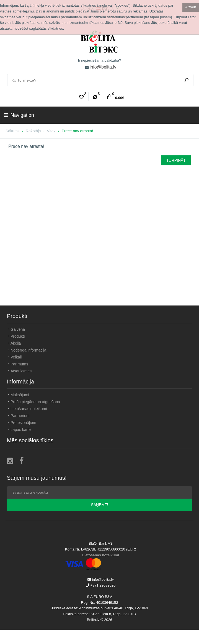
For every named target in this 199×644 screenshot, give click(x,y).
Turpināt (176, 160)
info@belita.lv (103, 67)
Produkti (18, 336)
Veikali (16, 357)
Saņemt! (99, 505)
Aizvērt (191, 7)
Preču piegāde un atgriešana (35, 402)
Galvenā (18, 329)
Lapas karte (21, 430)
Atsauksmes (21, 371)
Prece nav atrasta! (77, 131)
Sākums (13, 131)
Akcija (16, 343)
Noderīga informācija (28, 350)
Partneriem (20, 416)
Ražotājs (33, 131)
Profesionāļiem (23, 423)
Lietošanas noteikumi (29, 409)
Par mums (19, 364)
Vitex (51, 131)
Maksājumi (20, 395)
